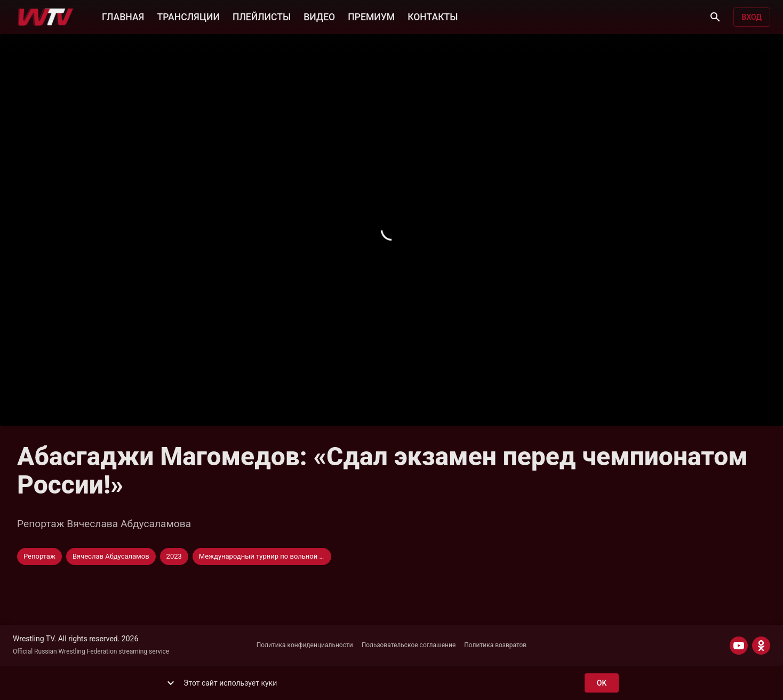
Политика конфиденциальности (305, 645)
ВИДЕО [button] (319, 16)
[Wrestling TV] (46, 17)
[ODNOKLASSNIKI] (761, 646)
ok (602, 683)
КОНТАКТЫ (433, 16)
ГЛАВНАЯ (123, 16)
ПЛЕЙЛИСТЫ (262, 16)
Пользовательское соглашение (409, 645)
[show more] (171, 683)
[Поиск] (715, 17)
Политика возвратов (495, 645)
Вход (752, 17)
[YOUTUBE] (739, 646)
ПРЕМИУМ (371, 16)
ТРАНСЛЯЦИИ (188, 16)
